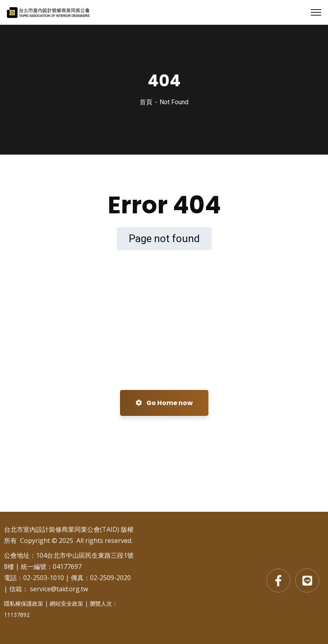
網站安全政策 (66, 603)
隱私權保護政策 (24, 603)
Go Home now (164, 403)
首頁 (146, 102)
